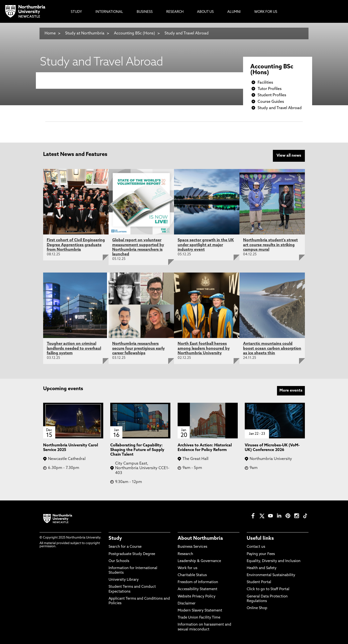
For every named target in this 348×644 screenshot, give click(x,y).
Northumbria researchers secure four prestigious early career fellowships (138, 348)
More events (291, 391)
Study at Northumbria (85, 33)
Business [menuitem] (145, 12)
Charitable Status (192, 575)
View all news (289, 156)
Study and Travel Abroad (187, 33)
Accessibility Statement (198, 589)
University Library (124, 580)
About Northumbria (200, 539)
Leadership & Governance (199, 561)
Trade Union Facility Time (199, 618)
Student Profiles (272, 95)
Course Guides (271, 102)
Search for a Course (125, 547)
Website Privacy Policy (197, 597)
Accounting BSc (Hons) (134, 33)
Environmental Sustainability (271, 575)
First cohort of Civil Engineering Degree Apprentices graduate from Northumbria (76, 245)
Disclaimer (187, 604)
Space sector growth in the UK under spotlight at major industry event (206, 245)
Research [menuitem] (175, 12)
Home (50, 33)
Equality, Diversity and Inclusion (274, 561)
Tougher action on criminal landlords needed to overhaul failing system (74, 348)
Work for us (187, 568)
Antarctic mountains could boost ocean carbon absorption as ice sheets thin (272, 348)
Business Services (192, 547)
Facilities (265, 83)
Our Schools (119, 561)
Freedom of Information (198, 582)
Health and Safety (262, 568)
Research (185, 554)
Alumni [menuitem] (234, 12)
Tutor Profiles (270, 89)
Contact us (256, 547)
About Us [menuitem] (205, 12)
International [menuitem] (109, 12)
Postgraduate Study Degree (132, 554)
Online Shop (257, 608)
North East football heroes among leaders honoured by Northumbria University (204, 348)
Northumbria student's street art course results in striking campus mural (270, 245)
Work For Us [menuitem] (266, 12)
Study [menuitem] (76, 12)
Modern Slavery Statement (200, 611)
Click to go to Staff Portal (268, 589)
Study (115, 539)
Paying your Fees (261, 554)
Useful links (260, 539)
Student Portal (259, 582)
